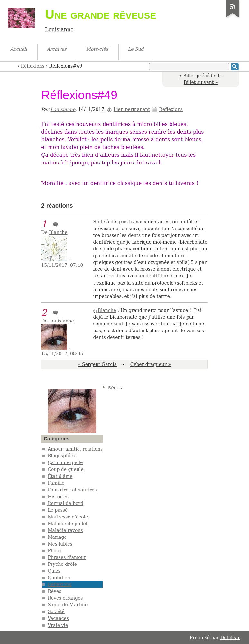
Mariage (57, 537)
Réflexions (33, 66)
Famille (56, 483)
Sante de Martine (68, 605)
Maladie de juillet (68, 524)
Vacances (58, 618)
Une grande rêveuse (101, 14)
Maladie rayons (65, 530)
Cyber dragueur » (151, 364)
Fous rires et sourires (72, 490)
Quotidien (59, 578)
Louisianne (63, 109)
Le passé (58, 510)
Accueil (13, 65)
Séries (115, 388)
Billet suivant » (201, 82)
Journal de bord (65, 503)
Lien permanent (132, 109)
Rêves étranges (65, 598)
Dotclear (230, 638)
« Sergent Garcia (97, 364)
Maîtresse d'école (68, 517)
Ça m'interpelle (65, 462)
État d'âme (60, 476)
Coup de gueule (65, 469)
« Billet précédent (199, 76)
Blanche (58, 232)
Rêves (54, 591)
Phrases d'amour (67, 557)
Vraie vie (58, 625)
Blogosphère (62, 456)
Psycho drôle (62, 564)
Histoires (58, 497)
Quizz (54, 571)
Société (56, 611)
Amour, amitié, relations (75, 449)
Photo (54, 551)
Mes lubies (60, 544)
